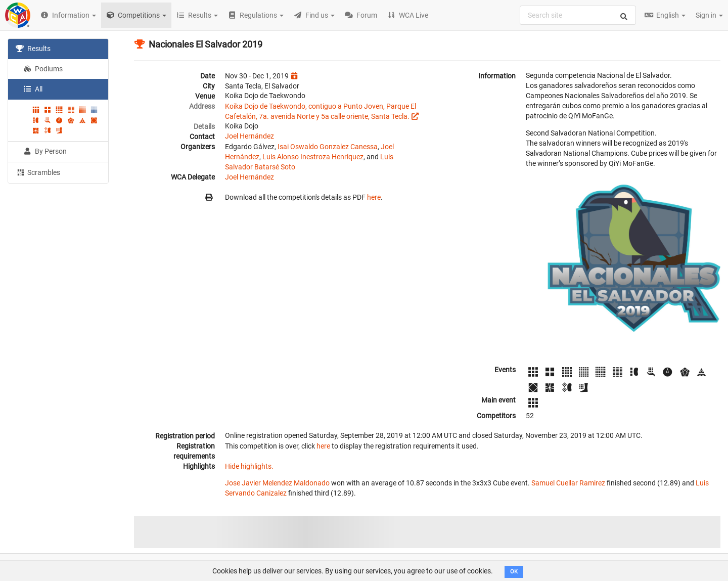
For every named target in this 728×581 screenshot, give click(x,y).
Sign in (709, 15)
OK (514, 572)
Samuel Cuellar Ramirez (568, 483)
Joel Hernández (249, 136)
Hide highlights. (249, 466)
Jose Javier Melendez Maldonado (277, 483)
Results (33, 49)
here (374, 197)
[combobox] (578, 15)
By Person (45, 151)
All (33, 89)
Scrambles (38, 172)
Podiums (43, 69)
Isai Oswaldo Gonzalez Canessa (328, 147)
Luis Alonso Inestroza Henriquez (313, 157)
